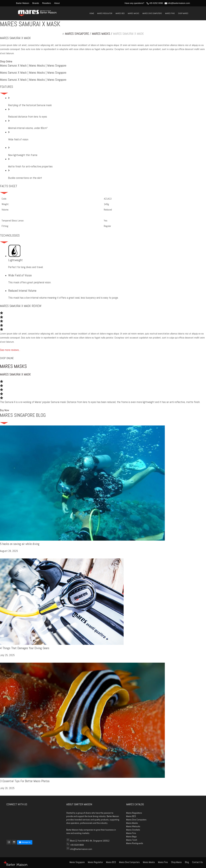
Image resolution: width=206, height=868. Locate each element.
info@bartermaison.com (177, 3)
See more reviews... (10, 350)
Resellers (47, 3)
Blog (187, 862)
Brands (36, 3)
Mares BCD (120, 13)
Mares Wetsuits (133, 826)
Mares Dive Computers (152, 13)
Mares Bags (131, 836)
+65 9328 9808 (77, 845)
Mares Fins (170, 13)
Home (92, 13)
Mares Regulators (134, 813)
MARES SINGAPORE (76, 34)
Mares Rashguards (135, 843)
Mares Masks (133, 13)
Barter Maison (23, 3)
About (57, 3)
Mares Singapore (77, 862)
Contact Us (197, 862)
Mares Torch (132, 840)
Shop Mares (183, 13)
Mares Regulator (105, 13)
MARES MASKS (101, 34)
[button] (6, 61)
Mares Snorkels (133, 830)
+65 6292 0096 (155, 3)
